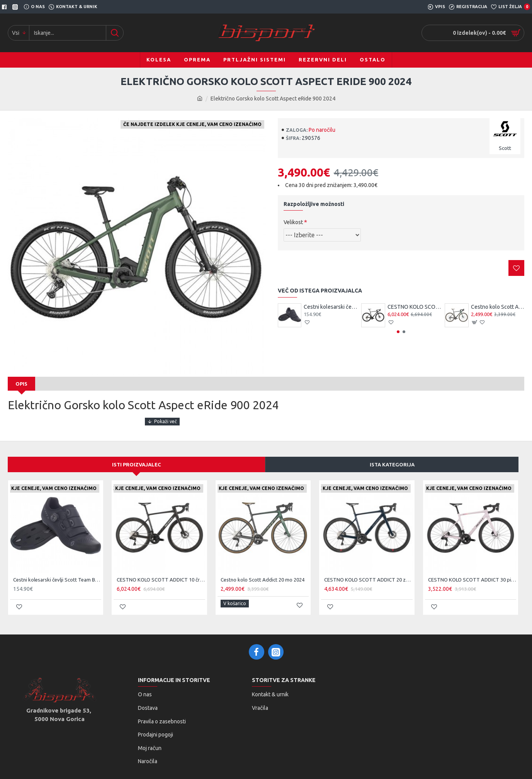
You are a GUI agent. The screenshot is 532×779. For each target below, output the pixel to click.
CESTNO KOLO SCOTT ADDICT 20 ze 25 (368, 572)
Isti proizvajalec (137, 457)
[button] (398, 332)
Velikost (293, 222)
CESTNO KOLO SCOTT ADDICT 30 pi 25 (472, 572)
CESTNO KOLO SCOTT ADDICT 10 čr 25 (414, 307)
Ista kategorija (392, 457)
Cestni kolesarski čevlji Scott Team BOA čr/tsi (330, 307)
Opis (21, 384)
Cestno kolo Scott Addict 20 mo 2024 (498, 307)
